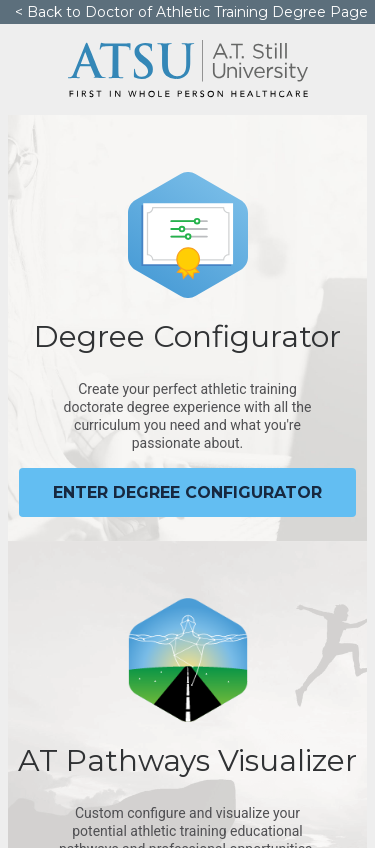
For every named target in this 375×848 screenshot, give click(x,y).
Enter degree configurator (187, 492)
